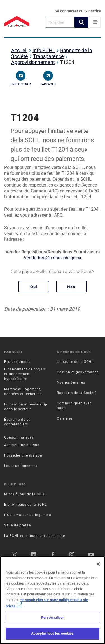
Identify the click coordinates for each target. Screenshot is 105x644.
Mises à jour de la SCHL (25, 494)
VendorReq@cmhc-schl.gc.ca (53, 258)
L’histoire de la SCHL (75, 362)
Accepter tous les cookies (52, 633)
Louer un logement (21, 466)
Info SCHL (44, 50)
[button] (81, 22)
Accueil (19, 50)
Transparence (48, 56)
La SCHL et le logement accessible (35, 536)
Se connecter (67, 11)
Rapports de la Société (77, 393)
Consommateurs (19, 437)
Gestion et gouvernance (78, 372)
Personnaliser (53, 617)
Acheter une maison (22, 445)
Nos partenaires (71, 382)
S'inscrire (93, 11)
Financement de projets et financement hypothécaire (25, 374)
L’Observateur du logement (28, 515)
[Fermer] (98, 564)
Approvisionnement (33, 62)
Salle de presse (17, 525)
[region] (53, 600)
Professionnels (17, 362)
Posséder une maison (23, 455)
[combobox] (60, 22)
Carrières (65, 418)
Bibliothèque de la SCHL (25, 505)
